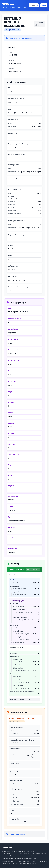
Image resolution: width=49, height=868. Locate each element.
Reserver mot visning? (16, 834)
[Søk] (37, 5)
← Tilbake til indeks (39, 24)
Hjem (44, 5)
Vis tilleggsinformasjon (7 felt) (21, 699)
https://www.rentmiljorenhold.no (21, 38)
